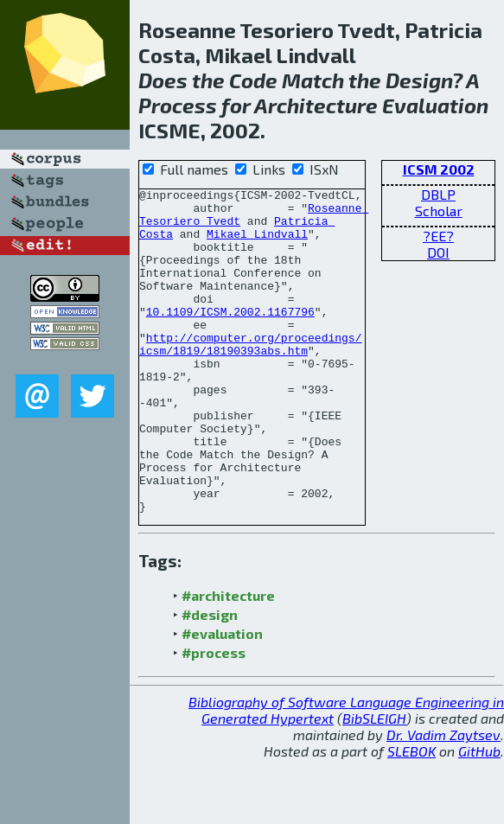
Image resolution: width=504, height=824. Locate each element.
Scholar (439, 211)
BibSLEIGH (374, 783)
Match (313, 80)
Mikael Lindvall (257, 244)
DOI (438, 252)
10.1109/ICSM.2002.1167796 (230, 337)
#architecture (228, 660)
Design (419, 80)
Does (163, 80)
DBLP (438, 194)
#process (214, 717)
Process (178, 105)
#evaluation (222, 698)
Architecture (316, 105)
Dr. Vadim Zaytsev (443, 799)
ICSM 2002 (439, 169)
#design (210, 679)
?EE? (438, 236)
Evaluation (435, 105)
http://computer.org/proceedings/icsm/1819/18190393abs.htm (250, 376)
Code (253, 80)
